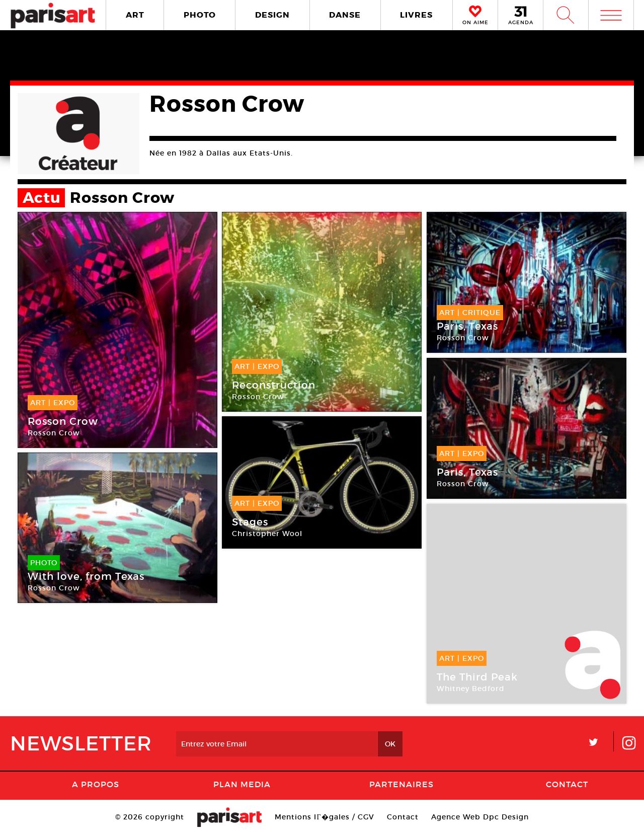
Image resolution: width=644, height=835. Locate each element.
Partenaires (401, 784)
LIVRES (416, 15)
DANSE (345, 15)
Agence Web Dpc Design (480, 817)
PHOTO (200, 15)
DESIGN (272, 15)
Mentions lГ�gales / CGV (324, 817)
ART (135, 15)
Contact (567, 784)
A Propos (96, 784)
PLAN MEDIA (242, 784)
